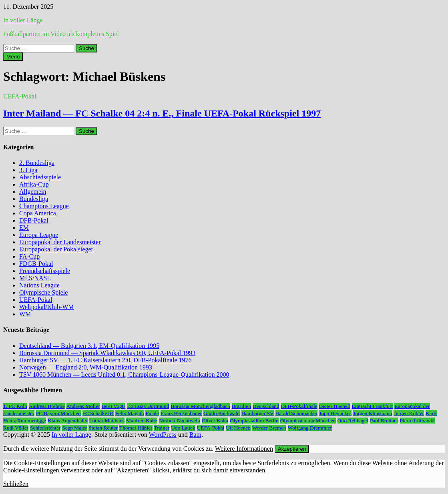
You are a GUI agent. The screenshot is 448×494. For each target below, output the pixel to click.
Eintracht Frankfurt (373, 406)
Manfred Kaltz (142, 421)
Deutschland (266, 406)
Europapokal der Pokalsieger (56, 249)
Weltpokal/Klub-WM (46, 307)
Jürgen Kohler (409, 413)
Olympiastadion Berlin (254, 421)
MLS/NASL (35, 278)
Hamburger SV (258, 413)
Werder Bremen (269, 428)
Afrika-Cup (34, 184)
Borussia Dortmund (148, 406)
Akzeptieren (292, 449)
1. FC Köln (15, 406)
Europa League (39, 235)
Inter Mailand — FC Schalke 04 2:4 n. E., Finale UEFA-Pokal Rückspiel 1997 (162, 113)
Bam (195, 435)
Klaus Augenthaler (68, 421)
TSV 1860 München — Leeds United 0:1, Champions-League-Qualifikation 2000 (124, 375)
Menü (13, 57)
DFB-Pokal (34, 220)
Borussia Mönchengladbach (200, 406)
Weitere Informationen (244, 449)
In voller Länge (23, 20)
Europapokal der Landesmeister (60, 242)
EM (24, 228)
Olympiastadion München (308, 421)
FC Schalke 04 (98, 413)
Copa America (38, 213)
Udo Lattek (183, 428)
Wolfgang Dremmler (310, 428)
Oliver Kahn (215, 421)
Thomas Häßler (136, 428)
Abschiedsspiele (40, 177)
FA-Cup (29, 256)
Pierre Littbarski (417, 421)
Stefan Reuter (103, 428)
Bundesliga (34, 199)
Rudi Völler (16, 428)
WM (25, 314)
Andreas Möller (83, 406)
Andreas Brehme (47, 406)
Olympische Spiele (43, 292)
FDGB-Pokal (36, 264)
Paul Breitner (384, 421)
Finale (152, 413)
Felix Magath (130, 413)
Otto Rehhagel (353, 421)
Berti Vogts (114, 406)
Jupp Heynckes (335, 413)
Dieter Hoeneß (335, 406)
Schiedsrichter (45, 428)
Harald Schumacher (296, 413)
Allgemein (33, 192)
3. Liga (28, 170)
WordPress (163, 435)
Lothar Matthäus (107, 421)
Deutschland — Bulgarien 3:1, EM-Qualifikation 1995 (89, 346)
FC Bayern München (58, 413)
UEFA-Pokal (20, 96)
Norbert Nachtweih (180, 421)
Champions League (44, 206)
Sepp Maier (74, 428)
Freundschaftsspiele (45, 271)
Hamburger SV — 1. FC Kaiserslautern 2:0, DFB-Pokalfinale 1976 (105, 360)
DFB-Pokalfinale (299, 406)
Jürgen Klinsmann (373, 413)
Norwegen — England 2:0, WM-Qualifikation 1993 (86, 367)
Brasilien (241, 406)
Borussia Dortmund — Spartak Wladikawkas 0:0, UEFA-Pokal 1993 (107, 353)
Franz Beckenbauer (181, 413)
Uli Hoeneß (238, 428)
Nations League (39, 285)
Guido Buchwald (222, 413)
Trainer (162, 428)
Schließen (16, 484)
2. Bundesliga (37, 163)
